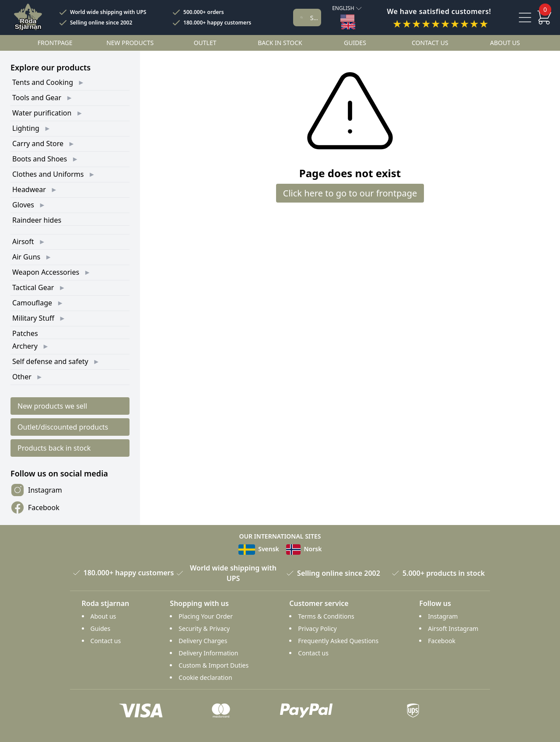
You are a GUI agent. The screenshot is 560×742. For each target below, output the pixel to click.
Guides (355, 43)
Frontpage (55, 43)
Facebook (35, 507)
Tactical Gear (33, 287)
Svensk (259, 549)
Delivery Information (208, 653)
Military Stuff (33, 318)
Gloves (23, 205)
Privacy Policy (317, 628)
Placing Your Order (206, 616)
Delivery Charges (203, 641)
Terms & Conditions (326, 616)
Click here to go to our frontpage (350, 193)
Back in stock (280, 43)
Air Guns (26, 257)
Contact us (430, 43)
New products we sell (52, 406)
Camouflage (32, 303)
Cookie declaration (205, 677)
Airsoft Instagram (453, 628)
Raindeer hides (37, 220)
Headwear (29, 189)
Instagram (36, 490)
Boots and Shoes (40, 159)
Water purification (42, 113)
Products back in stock (54, 448)
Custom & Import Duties (213, 665)
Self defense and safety (50, 361)
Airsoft (23, 241)
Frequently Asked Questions (338, 641)
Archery (25, 346)
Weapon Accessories (46, 272)
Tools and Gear (37, 98)
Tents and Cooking (43, 82)
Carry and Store (38, 143)
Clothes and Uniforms (48, 174)
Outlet (205, 43)
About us (505, 43)
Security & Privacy (204, 628)
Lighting (26, 128)
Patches (25, 333)
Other (22, 377)
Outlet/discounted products (63, 427)
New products (130, 43)
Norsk (304, 549)
